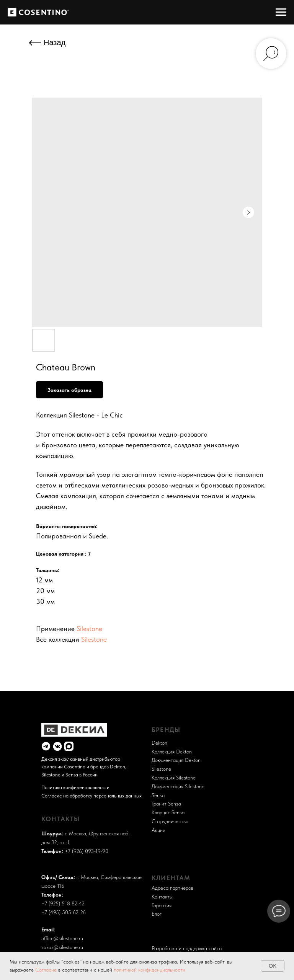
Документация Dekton (176, 760)
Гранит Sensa (166, 804)
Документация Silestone (178, 786)
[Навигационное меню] (281, 12)
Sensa (158, 795)
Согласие (47, 970)
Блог (157, 914)
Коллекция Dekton (172, 752)
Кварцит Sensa (168, 812)
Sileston (160, 769)
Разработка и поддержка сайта (187, 936)
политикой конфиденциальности (149, 970)
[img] (46, 746)
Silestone (89, 629)
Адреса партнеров (172, 888)
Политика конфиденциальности (75, 787)
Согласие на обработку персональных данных (91, 796)
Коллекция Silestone (174, 778)
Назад (55, 42)
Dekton (159, 743)
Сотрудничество (170, 821)
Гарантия (162, 905)
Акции (158, 830)
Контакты (162, 897)
